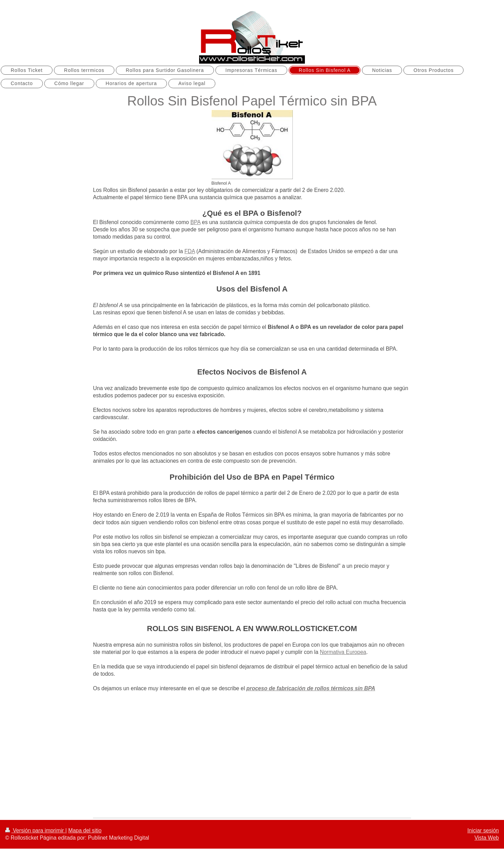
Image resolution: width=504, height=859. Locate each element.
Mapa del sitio (85, 830)
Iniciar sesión (483, 830)
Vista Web (487, 838)
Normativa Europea (343, 652)
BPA (195, 222)
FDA (189, 251)
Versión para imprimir (35, 830)
